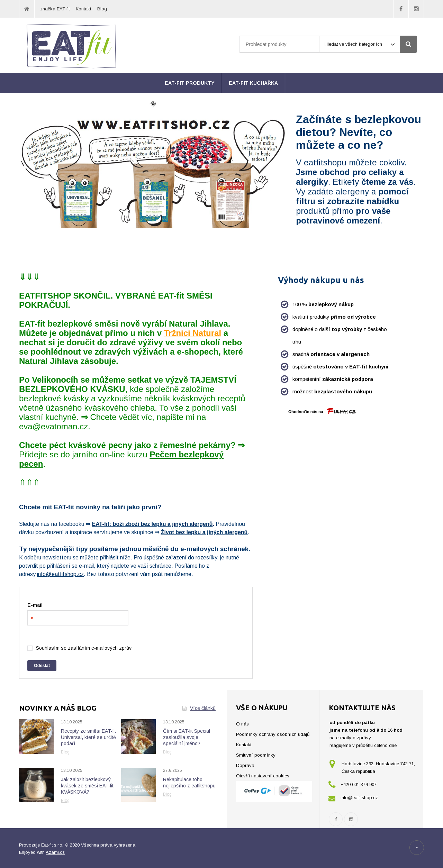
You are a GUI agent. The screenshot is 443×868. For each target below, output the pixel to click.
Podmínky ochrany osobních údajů (273, 734)
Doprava (245, 765)
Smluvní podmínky (256, 755)
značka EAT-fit (55, 9)
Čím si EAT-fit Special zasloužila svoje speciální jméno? (187, 737)
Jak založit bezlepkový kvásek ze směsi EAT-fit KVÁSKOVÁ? (87, 786)
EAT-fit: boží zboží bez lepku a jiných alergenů (152, 524)
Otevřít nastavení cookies (263, 776)
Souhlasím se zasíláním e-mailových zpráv (84, 648)
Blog (102, 9)
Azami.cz (55, 852)
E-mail (35, 605)
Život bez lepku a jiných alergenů (204, 532)
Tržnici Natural (193, 333)
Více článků (199, 708)
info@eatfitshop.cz (60, 574)
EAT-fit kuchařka (253, 83)
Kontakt (83, 9)
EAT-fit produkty (190, 83)
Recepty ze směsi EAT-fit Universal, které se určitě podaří (88, 737)
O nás (242, 724)
